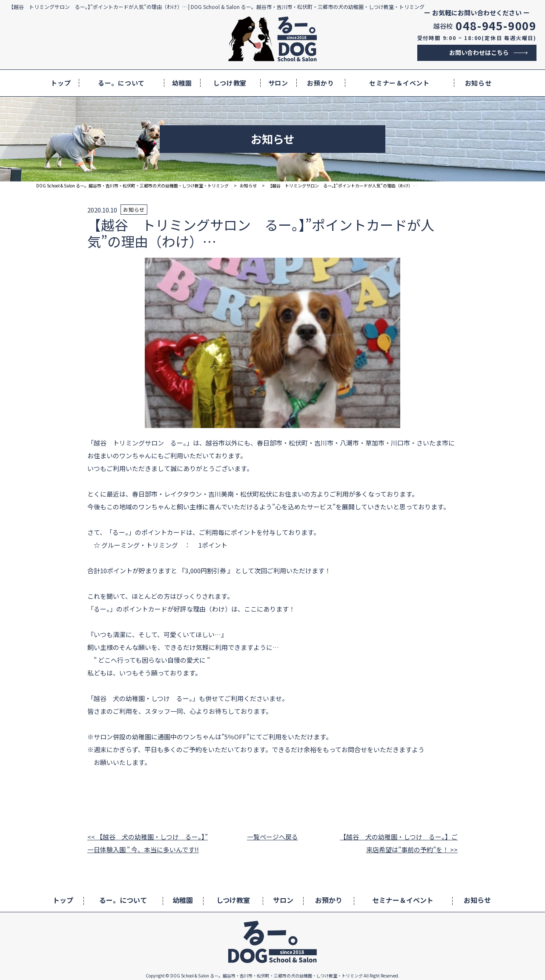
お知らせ (478, 83)
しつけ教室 (230, 83)
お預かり (320, 83)
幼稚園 (182, 83)
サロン (278, 83)
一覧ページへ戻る (272, 837)
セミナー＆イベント (399, 83)
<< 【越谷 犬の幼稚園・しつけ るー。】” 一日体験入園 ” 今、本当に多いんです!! (148, 843)
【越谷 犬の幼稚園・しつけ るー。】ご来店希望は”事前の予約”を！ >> (399, 843)
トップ (61, 83)
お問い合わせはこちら (479, 52)
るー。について (121, 83)
